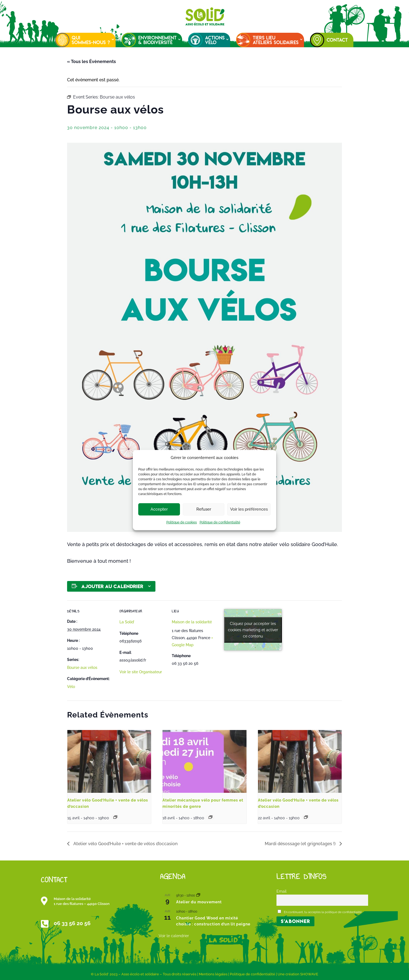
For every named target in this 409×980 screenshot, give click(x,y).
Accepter (159, 509)
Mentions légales (213, 974)
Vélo (71, 687)
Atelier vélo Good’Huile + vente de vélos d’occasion (125, 844)
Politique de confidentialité (220, 522)
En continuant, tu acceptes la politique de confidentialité (320, 912)
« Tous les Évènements (91, 62)
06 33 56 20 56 (72, 923)
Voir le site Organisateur (141, 672)
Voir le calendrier (174, 936)
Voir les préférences (249, 509)
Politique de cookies (182, 522)
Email (282, 891)
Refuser (204, 509)
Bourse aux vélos (82, 668)
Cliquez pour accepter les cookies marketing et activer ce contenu (253, 630)
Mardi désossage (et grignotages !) (301, 844)
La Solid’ (127, 622)
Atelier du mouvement (199, 902)
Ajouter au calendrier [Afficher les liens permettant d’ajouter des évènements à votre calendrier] (112, 586)
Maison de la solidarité (192, 622)
